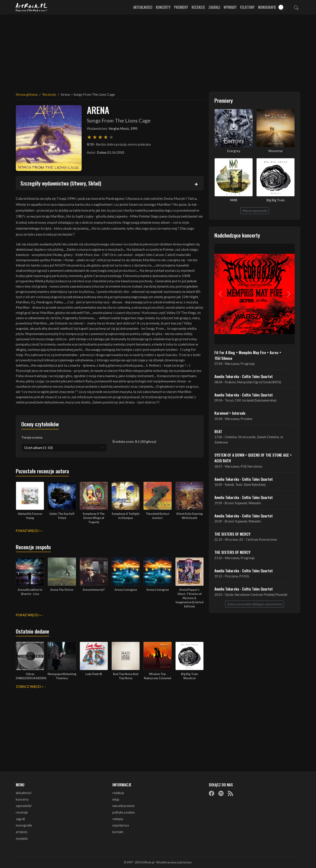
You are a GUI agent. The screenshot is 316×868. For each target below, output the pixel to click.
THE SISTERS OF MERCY (232, 534)
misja (116, 799)
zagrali (20, 819)
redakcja (118, 793)
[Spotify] (221, 793)
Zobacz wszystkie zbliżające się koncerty (255, 604)
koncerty (22, 799)
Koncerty (163, 7)
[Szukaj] (296, 7)
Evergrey (234, 151)
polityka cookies (124, 812)
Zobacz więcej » (30, 687)
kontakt (118, 832)
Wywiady (230, 7)
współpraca (121, 825)
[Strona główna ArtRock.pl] (32, 7)
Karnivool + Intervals (230, 413)
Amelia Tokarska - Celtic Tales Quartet (244, 376)
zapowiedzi (24, 806)
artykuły (22, 832)
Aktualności (143, 7)
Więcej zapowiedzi (255, 211)
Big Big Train (276, 200)
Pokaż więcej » (28, 531)
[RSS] (230, 793)
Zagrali (214, 7)
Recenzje (198, 7)
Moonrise (276, 151)
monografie (24, 825)
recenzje (22, 812)
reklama (118, 819)
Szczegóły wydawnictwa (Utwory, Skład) (61, 183)
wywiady (22, 838)
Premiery (181, 7)
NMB (234, 200)
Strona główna (27, 94)
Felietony (247, 7)
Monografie (267, 7)
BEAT (218, 431)
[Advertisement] (158, 50)
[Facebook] (212, 793)
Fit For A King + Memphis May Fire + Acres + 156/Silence (248, 355)
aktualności (24, 793)
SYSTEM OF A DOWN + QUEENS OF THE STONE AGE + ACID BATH (253, 458)
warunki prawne (123, 806)
